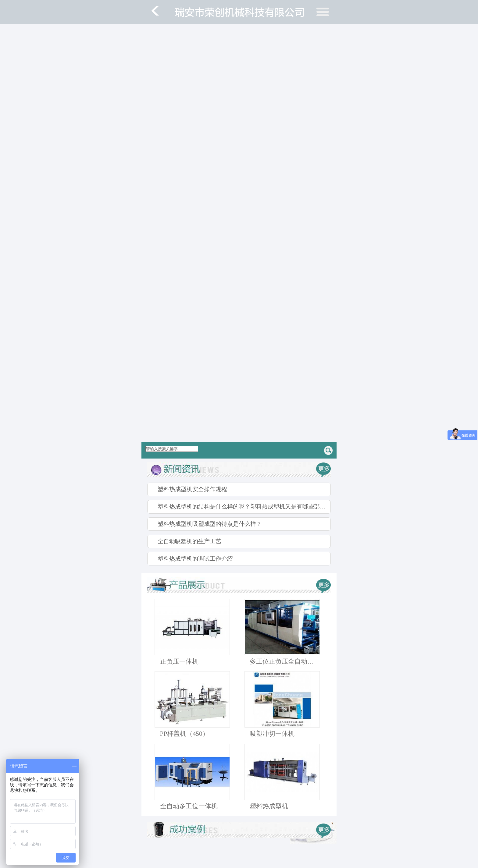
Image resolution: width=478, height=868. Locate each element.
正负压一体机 (179, 661)
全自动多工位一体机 (189, 806)
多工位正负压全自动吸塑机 (285, 661)
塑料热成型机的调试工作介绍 (195, 559)
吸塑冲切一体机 (272, 734)
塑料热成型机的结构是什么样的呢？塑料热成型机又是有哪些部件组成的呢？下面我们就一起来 (244, 507)
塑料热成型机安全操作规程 (192, 489)
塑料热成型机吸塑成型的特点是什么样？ (210, 524)
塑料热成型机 (269, 806)
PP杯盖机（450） (184, 734)
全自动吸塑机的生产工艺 (189, 541)
